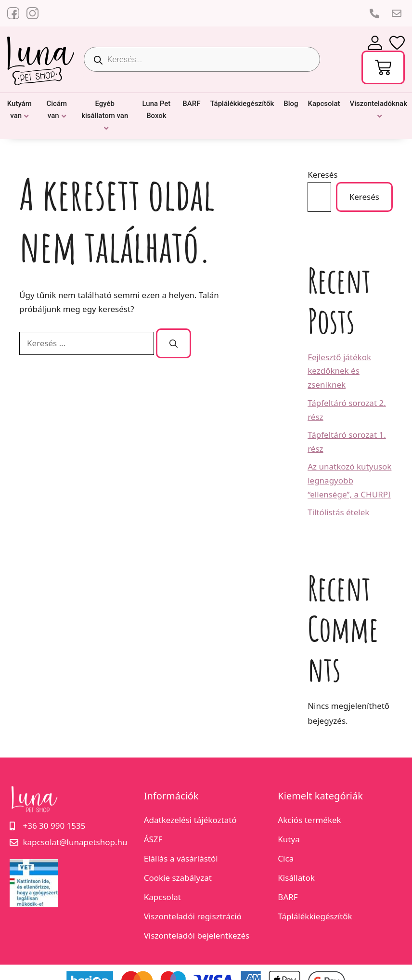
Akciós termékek (309, 820)
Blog (291, 104)
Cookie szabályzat (178, 878)
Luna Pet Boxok (156, 110)
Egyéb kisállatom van (105, 110)
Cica (286, 858)
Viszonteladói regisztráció (193, 916)
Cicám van (57, 110)
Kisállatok (296, 878)
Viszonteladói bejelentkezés (197, 935)
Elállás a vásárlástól (181, 858)
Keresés (322, 175)
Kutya (289, 839)
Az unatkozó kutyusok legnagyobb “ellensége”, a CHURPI (349, 480)
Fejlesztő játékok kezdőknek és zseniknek (339, 371)
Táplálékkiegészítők (242, 104)
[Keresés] (174, 343)
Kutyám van (19, 110)
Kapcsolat (324, 104)
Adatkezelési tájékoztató (190, 820)
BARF (191, 104)
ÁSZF (153, 839)
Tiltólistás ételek (338, 512)
